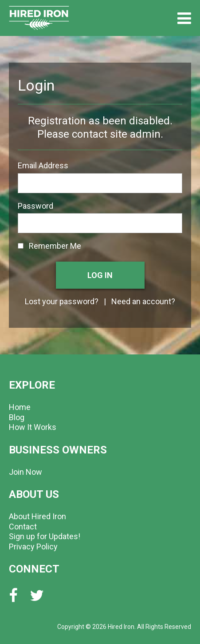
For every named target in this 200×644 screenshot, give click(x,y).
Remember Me (49, 246)
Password (35, 206)
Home (20, 407)
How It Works (33, 427)
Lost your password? (62, 301)
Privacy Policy (33, 547)
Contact (23, 527)
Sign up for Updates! (45, 536)
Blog (17, 417)
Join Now (25, 472)
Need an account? (143, 301)
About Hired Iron (37, 516)
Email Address (43, 165)
